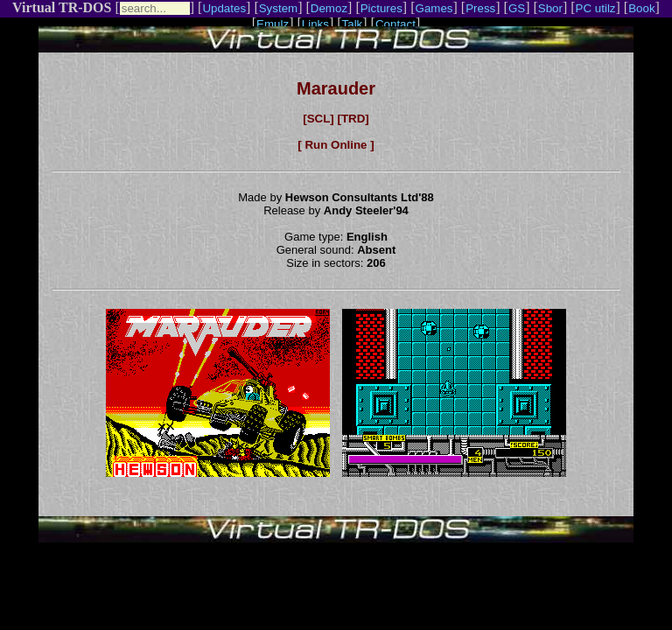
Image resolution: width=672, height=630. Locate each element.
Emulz (273, 24)
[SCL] (318, 119)
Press (480, 8)
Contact (395, 24)
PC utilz (596, 8)
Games (434, 8)
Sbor (550, 8)
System (278, 8)
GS (517, 8)
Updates (224, 8)
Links (315, 24)
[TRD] (353, 119)
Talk (353, 24)
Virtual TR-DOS (62, 7)
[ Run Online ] (336, 145)
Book (641, 8)
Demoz (329, 8)
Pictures (381, 8)
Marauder (336, 88)
